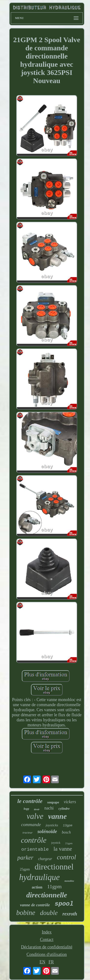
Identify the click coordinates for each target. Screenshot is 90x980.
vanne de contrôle (35, 905)
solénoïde (47, 831)
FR (51, 962)
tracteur (28, 832)
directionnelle (47, 895)
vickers (70, 802)
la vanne (63, 849)
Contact (47, 940)
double (49, 913)
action (37, 887)
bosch (66, 832)
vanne (58, 816)
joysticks (52, 825)
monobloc (69, 881)
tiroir (37, 809)
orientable (35, 849)
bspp (27, 809)
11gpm (54, 886)
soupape (53, 802)
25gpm (25, 869)
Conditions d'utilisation (47, 954)
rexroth (70, 914)
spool (64, 904)
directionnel (54, 867)
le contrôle (30, 801)
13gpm (68, 825)
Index (47, 932)
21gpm (69, 843)
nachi (49, 808)
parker (25, 858)
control (66, 857)
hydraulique (39, 877)
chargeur (45, 859)
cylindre (64, 809)
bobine (26, 913)
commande (31, 825)
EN (42, 962)
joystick (56, 843)
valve (35, 816)
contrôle (34, 840)
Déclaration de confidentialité (47, 947)
